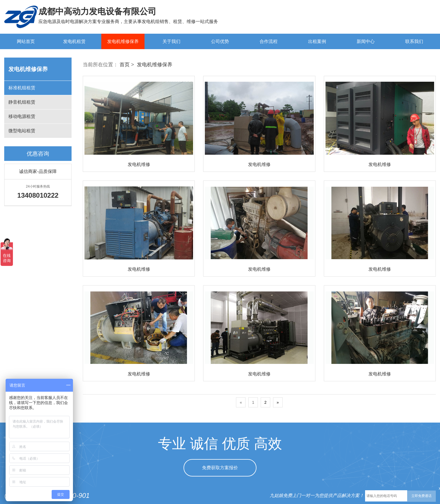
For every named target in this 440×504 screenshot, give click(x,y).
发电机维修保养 (123, 41)
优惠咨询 (38, 154)
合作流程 (269, 41)
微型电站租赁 (22, 131)
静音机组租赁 (22, 102)
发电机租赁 (74, 41)
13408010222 (408, 20)
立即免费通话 (421, 496)
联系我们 (414, 41)
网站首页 (26, 41)
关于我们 (171, 41)
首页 (125, 65)
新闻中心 (366, 41)
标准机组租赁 (22, 88)
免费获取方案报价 (220, 468)
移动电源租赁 (22, 116)
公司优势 (220, 41)
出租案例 (317, 41)
